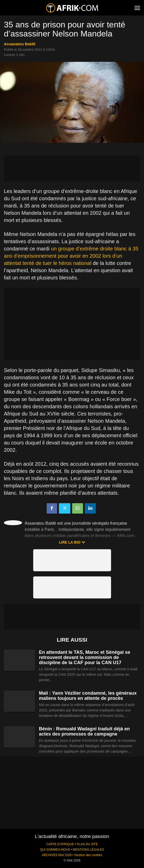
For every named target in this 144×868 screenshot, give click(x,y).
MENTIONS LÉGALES (88, 850)
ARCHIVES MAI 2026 (57, 855)
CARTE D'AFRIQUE (60, 844)
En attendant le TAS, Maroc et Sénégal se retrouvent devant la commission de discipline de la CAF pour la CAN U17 (85, 657)
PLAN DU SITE (87, 844)
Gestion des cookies (88, 855)
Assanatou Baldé (20, 44)
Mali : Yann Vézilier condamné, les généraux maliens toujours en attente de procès (88, 696)
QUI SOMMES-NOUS (55, 850)
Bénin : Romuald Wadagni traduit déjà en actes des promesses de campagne (84, 731)
